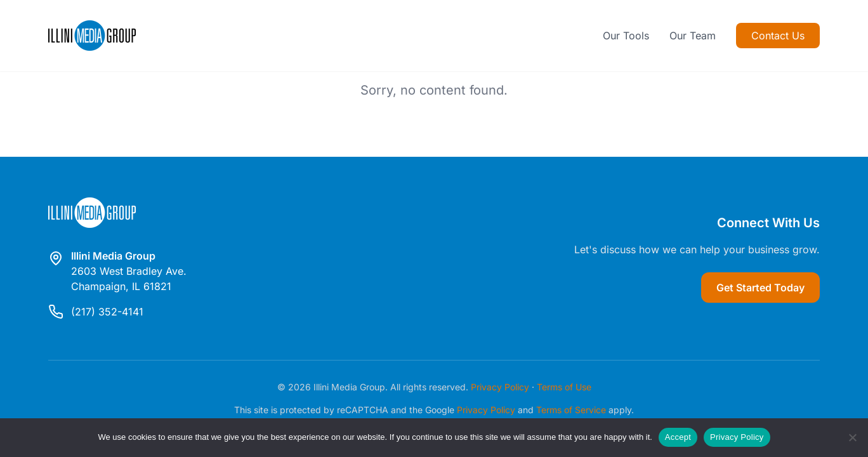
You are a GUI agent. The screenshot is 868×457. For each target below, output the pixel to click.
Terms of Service (571, 410)
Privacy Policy (500, 387)
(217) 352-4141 (107, 312)
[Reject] (852, 437)
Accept (678, 437)
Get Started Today (760, 288)
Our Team (693, 36)
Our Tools (626, 36)
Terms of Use (564, 387)
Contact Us (778, 36)
